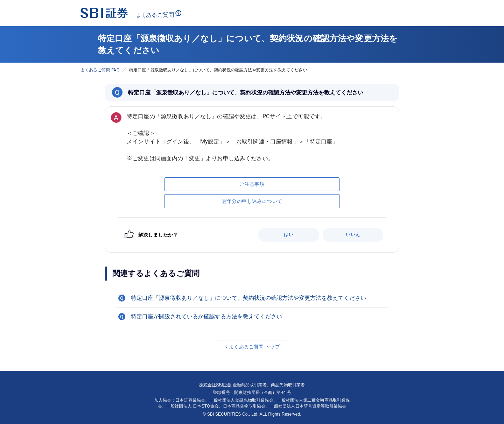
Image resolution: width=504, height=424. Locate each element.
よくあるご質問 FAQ (100, 70)
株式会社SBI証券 (215, 385)
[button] (252, 298)
